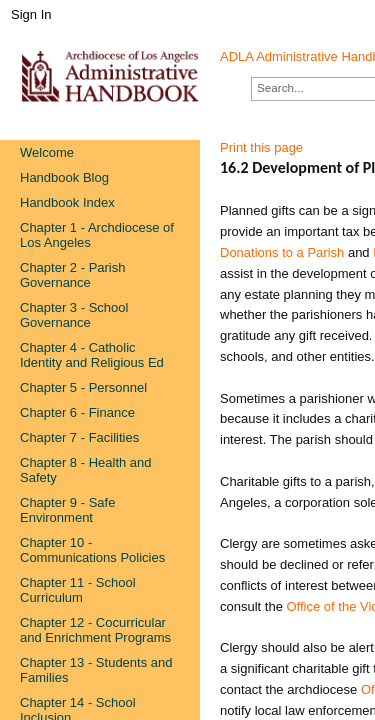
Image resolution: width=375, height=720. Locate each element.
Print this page (261, 147)
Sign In (31, 14)
